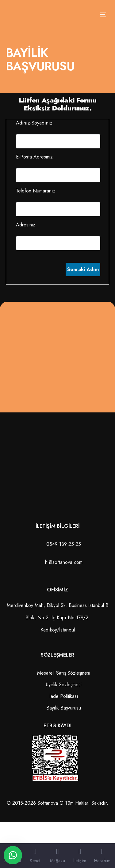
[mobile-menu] (101, 15)
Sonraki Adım (83, 269)
